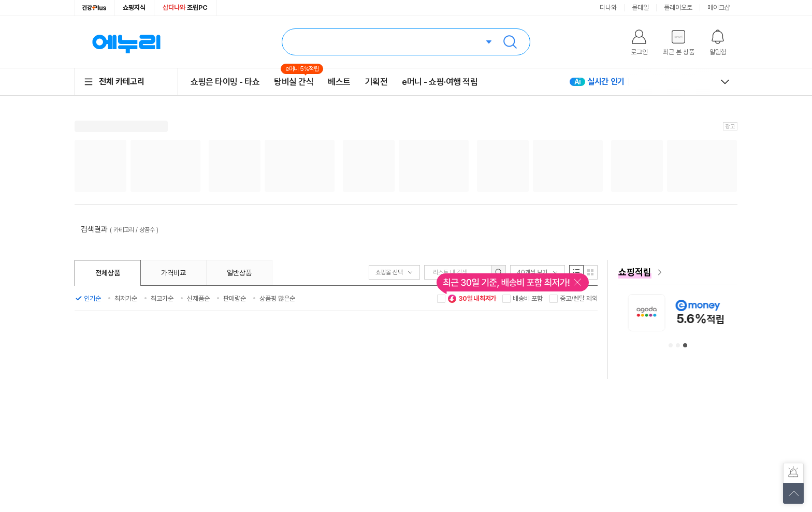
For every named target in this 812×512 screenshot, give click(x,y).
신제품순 (198, 298)
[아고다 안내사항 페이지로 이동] (733, 312)
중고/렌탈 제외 (579, 298)
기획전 (376, 82)
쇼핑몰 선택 (394, 272)
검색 (510, 42)
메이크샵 (719, 8)
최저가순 (126, 298)
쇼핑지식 (134, 8)
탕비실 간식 (294, 82)
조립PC (185, 8)
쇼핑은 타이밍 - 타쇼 (225, 82)
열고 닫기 (725, 82)
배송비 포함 (528, 298)
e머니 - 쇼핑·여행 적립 (440, 82)
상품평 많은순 (277, 298)
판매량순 (235, 298)
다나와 (608, 8)
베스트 (339, 82)
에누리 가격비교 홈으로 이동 (126, 42)
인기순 (92, 298)
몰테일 (640, 8)
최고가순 (162, 298)
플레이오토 (678, 8)
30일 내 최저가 (472, 299)
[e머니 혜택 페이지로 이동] (678, 272)
